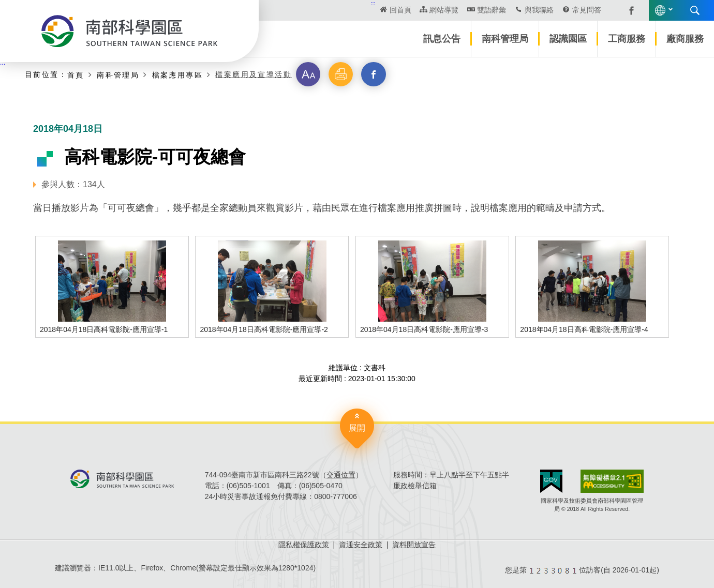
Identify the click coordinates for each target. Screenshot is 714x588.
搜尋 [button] (695, 10)
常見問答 (587, 10)
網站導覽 (444, 10)
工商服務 (627, 39)
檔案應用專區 (177, 75)
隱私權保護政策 (304, 545)
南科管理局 (505, 39)
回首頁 (400, 10)
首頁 (76, 75)
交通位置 (341, 475)
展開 (357, 428)
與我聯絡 (539, 10)
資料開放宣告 (414, 545)
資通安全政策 (361, 545)
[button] (308, 74)
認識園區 (568, 39)
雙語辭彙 (492, 10)
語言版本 (660, 10)
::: (373, 3)
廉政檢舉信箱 (415, 486)
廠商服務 (685, 39)
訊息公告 (442, 39)
